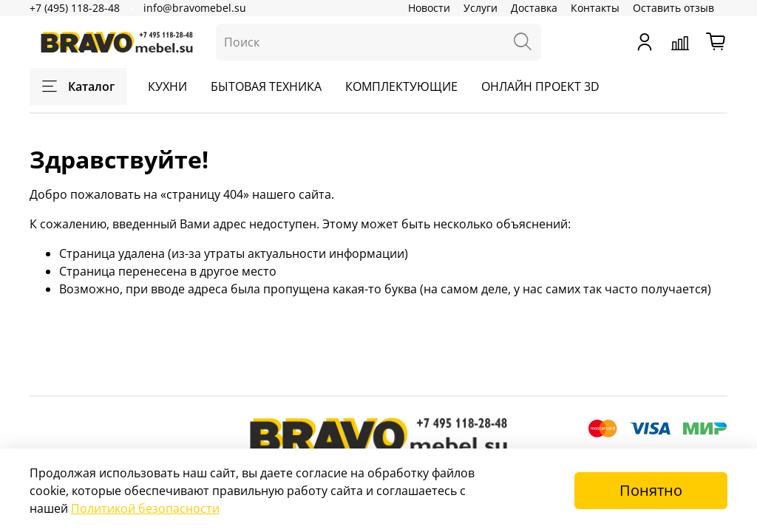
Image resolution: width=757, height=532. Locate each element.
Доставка (534, 8)
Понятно (651, 490)
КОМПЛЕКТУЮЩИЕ (401, 86)
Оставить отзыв (673, 8)
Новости (429, 8)
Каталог (78, 86)
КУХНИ (167, 86)
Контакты (595, 8)
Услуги (481, 8)
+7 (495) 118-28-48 (75, 8)
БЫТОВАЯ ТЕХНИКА (266, 86)
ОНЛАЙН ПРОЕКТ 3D (540, 86)
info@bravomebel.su (195, 8)
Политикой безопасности (145, 508)
